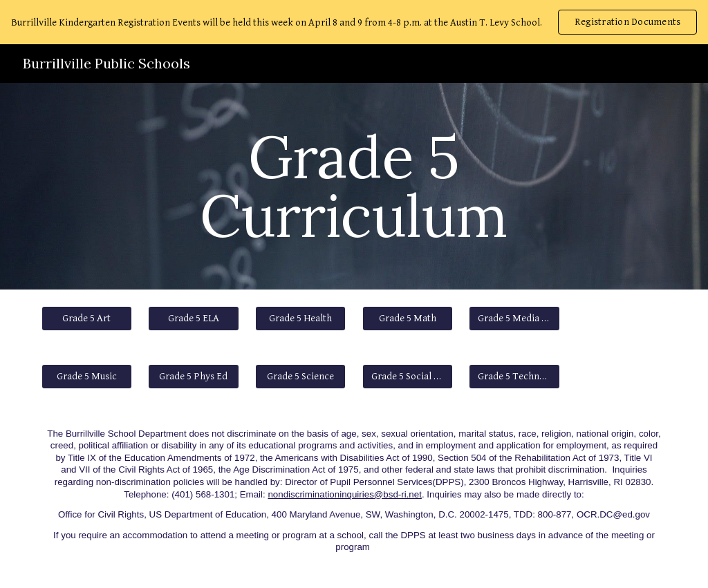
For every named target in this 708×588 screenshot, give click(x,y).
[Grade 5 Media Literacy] (514, 319)
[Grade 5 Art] (87, 319)
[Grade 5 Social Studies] (408, 377)
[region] (354, 22)
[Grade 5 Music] (87, 377)
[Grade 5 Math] (408, 319)
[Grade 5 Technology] (514, 377)
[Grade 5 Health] (300, 319)
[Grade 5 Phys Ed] (193, 377)
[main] (354, 186)
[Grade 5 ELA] (193, 319)
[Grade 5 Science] (300, 377)
